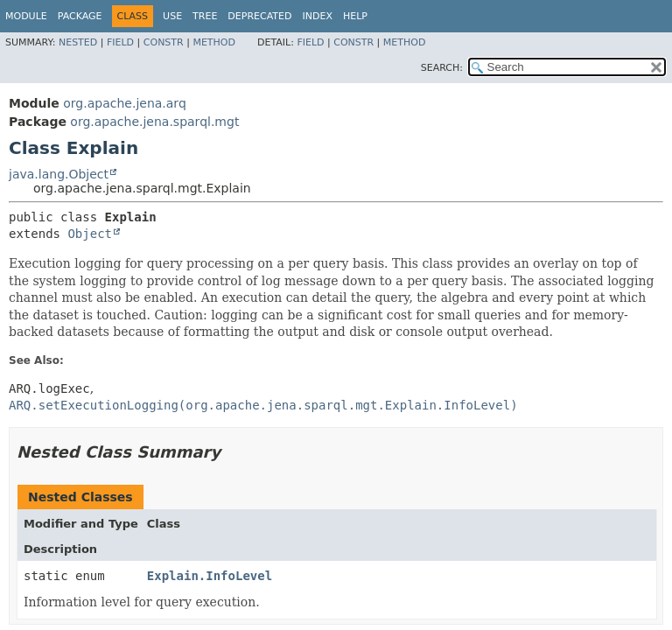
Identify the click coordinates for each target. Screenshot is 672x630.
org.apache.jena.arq (124, 103)
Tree (205, 16)
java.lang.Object (59, 174)
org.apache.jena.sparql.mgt (154, 122)
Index (317, 16)
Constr (164, 42)
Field (120, 42)
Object (90, 234)
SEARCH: (442, 68)
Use (172, 16)
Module (26, 16)
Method (214, 42)
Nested (78, 42)
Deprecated (259, 16)
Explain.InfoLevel (210, 576)
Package (80, 16)
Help (355, 16)
